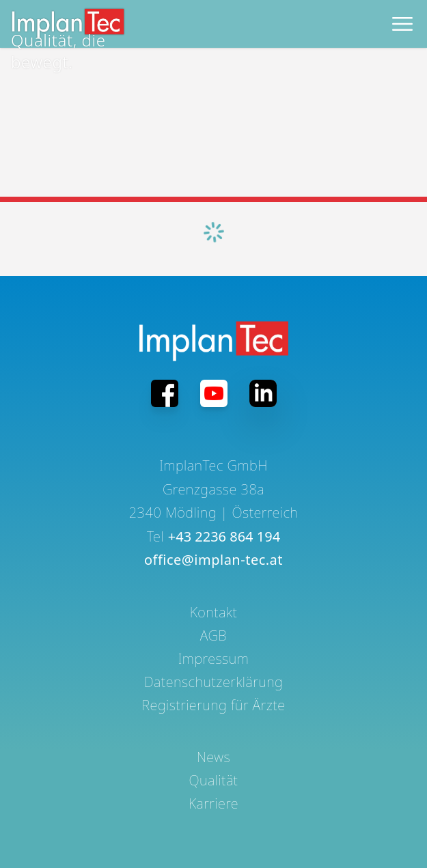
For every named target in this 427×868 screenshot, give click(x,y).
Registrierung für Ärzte (214, 705)
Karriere (213, 803)
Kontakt (214, 612)
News (213, 757)
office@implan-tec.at (213, 560)
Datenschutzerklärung (214, 682)
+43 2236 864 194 (224, 536)
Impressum (214, 659)
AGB (213, 635)
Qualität (213, 780)
